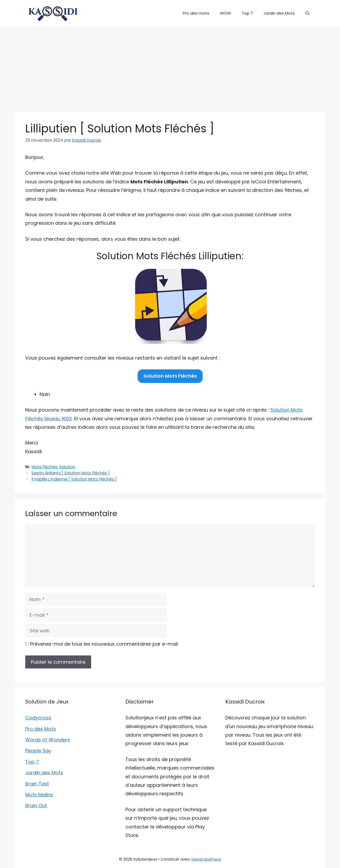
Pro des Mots (41, 729)
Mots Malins (39, 795)
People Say (38, 751)
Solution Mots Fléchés (170, 376)
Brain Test (37, 784)
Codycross (38, 718)
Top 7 (247, 13)
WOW (226, 13)
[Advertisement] (170, 66)
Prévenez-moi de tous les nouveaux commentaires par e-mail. (104, 644)
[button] (307, 13)
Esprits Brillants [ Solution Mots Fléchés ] (71, 473)
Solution (67, 467)
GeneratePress (206, 859)
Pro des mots (196, 13)
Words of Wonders (48, 740)
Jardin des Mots (279, 13)
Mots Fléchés (44, 467)
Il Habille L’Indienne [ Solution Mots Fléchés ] (74, 479)
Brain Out (36, 806)
